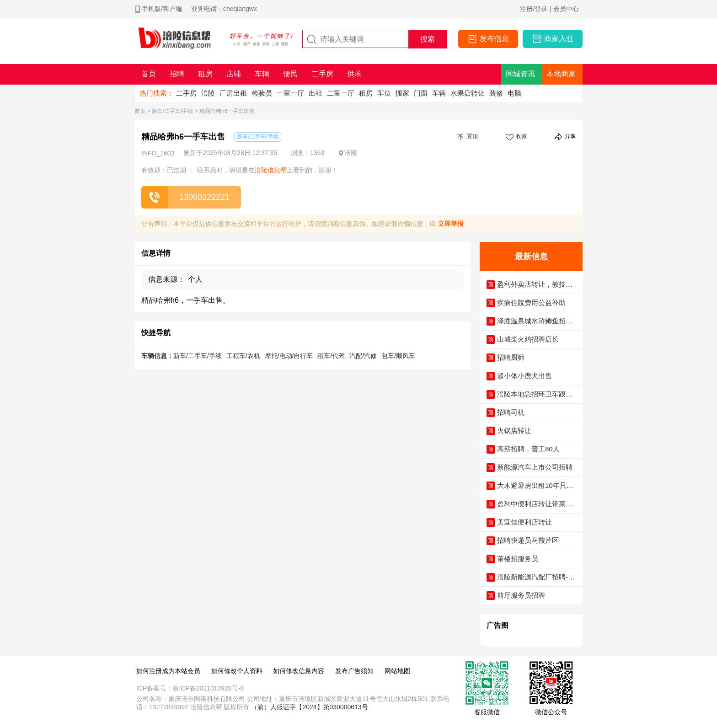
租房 (366, 93)
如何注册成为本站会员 (168, 671)
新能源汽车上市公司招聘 (535, 467)
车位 (384, 93)
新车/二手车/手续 (173, 111)
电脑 (514, 93)
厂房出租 (233, 93)
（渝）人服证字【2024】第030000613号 (309, 707)
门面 (421, 93)
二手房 (186, 93)
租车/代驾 (331, 356)
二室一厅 (341, 93)
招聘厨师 (511, 357)
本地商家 (561, 74)
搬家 (402, 93)
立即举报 (451, 224)
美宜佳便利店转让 (524, 522)
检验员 (262, 93)
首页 (140, 111)
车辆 (439, 93)
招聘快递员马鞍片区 (528, 540)
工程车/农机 (243, 356)
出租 (316, 93)
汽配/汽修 (363, 356)
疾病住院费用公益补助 (531, 302)
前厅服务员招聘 (521, 595)
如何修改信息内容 (299, 671)
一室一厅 (290, 93)
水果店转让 (468, 93)
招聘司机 (511, 412)
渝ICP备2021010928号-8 (208, 688)
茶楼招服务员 (518, 559)
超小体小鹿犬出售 (524, 376)
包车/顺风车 (398, 356)
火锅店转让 (514, 431)
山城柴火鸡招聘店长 (528, 339)
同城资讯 (520, 74)
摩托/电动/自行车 (289, 356)
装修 (496, 93)
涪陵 (208, 93)
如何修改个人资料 (237, 671)
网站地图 (397, 671)
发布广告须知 (354, 671)
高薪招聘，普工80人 (528, 449)
